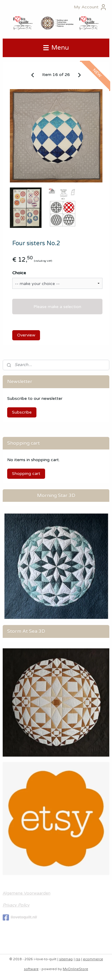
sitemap (66, 959)
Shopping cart (26, 474)
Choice (19, 273)
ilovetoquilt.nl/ (20, 917)
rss (78, 959)
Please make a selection (57, 307)
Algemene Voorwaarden (27, 893)
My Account (90, 7)
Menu (56, 48)
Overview (26, 335)
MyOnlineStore (75, 969)
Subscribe (22, 412)
